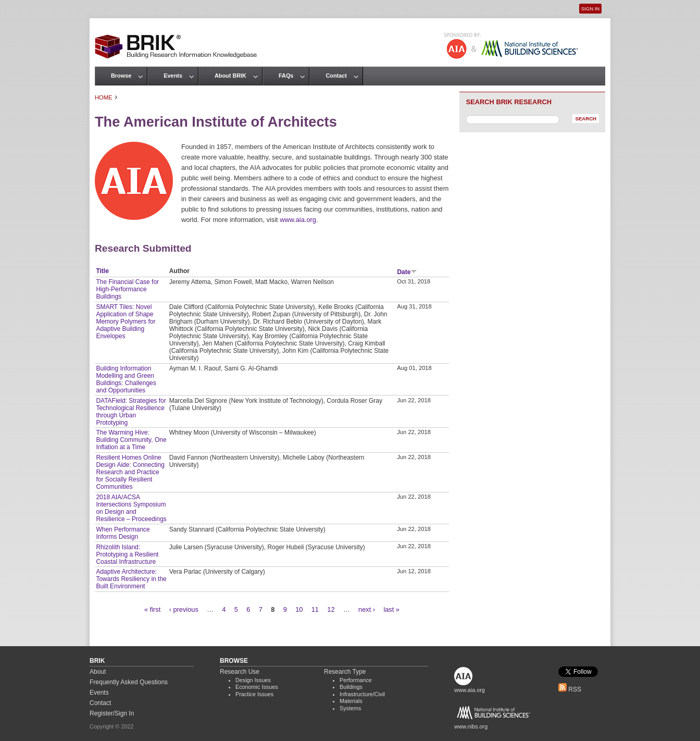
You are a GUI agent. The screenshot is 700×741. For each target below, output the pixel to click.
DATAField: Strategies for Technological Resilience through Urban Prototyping (131, 412)
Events (173, 76)
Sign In (590, 9)
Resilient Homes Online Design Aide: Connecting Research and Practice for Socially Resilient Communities (130, 472)
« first (152, 609)
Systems (350, 708)
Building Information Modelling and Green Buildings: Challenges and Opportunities (126, 379)
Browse (121, 76)
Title (102, 271)
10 (299, 609)
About (98, 672)
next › (367, 609)
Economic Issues (257, 687)
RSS (570, 689)
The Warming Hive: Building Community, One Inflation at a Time (131, 440)
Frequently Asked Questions (129, 682)
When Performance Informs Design (123, 533)
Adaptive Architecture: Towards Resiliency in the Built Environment (131, 579)
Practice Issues (254, 694)
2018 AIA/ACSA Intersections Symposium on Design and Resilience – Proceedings (131, 508)
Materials (351, 701)
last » (391, 609)
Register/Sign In (112, 713)
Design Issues (253, 680)
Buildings (351, 687)
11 (315, 609)
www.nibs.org (471, 726)
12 (331, 609)
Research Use (240, 672)
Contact (336, 76)
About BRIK (230, 76)
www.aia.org (298, 220)
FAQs (286, 76)
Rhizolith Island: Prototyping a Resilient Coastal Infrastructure (127, 554)
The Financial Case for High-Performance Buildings (127, 289)
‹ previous (184, 609)
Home (104, 97)
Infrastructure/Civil (362, 694)
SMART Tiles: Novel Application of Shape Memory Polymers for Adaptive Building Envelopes (126, 322)
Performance (356, 680)
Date (407, 272)
